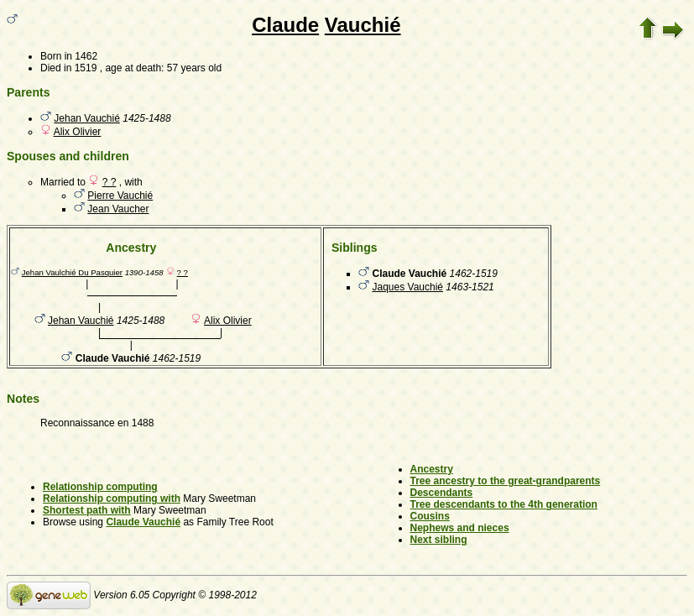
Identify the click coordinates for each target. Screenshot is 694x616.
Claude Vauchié (143, 522)
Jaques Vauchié (408, 287)
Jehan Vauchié (87, 118)
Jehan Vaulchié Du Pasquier (72, 272)
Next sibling (439, 540)
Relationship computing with (112, 499)
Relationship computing (100, 487)
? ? (110, 182)
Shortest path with (87, 510)
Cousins (430, 516)
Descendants (442, 493)
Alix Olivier (78, 132)
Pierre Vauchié (120, 196)
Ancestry (432, 469)
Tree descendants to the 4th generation (504, 504)
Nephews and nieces (460, 528)
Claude (285, 25)
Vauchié (363, 25)
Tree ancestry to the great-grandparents (506, 481)
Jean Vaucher (118, 209)
